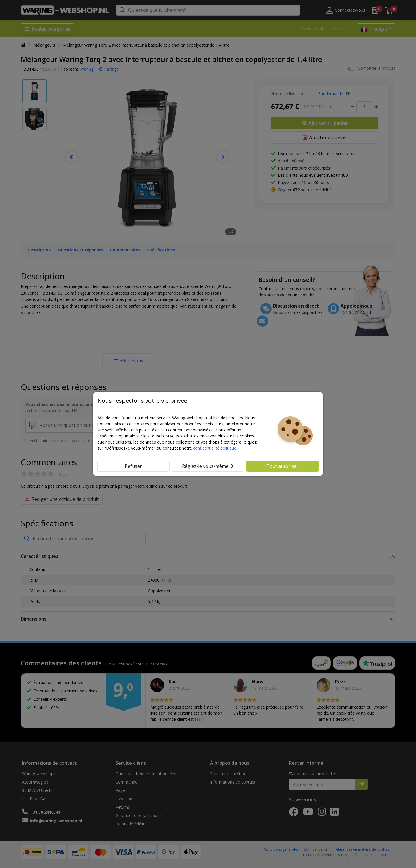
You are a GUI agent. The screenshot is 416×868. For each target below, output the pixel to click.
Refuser (133, 466)
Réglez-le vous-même (208, 466)
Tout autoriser (282, 466)
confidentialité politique (215, 448)
